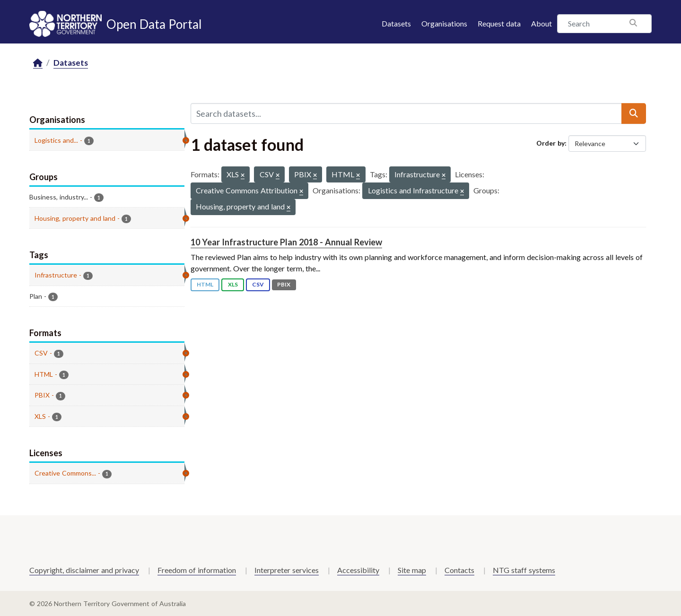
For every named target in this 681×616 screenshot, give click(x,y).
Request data (499, 23)
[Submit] (634, 113)
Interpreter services (287, 570)
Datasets (396, 23)
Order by (550, 143)
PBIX (284, 284)
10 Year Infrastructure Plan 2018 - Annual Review (286, 242)
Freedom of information (197, 570)
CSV (258, 284)
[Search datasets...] (406, 113)
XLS (233, 284)
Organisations (444, 23)
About (541, 23)
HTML (205, 284)
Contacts (459, 570)
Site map (412, 570)
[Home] (38, 63)
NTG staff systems (524, 570)
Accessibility (358, 570)
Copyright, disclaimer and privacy (84, 570)
